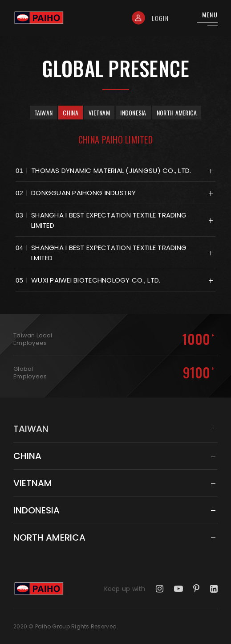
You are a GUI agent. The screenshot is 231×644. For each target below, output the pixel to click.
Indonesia (133, 113)
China (70, 113)
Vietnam (99, 113)
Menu (210, 14)
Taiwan (44, 113)
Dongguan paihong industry (84, 193)
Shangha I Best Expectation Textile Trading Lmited (109, 253)
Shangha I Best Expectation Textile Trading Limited (109, 220)
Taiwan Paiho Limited (41, 18)
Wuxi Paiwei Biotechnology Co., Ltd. (96, 280)
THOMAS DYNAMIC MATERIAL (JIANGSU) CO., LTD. (111, 170)
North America (177, 113)
